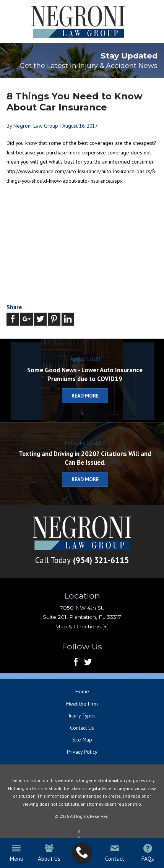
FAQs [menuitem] (148, 853)
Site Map (82, 740)
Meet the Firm (82, 704)
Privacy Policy (82, 752)
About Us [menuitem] (49, 853)
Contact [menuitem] (115, 853)
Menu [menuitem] (16, 853)
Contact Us (82, 728)
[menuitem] (82, 853)
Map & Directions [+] (82, 626)
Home (82, 692)
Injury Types (82, 716)
